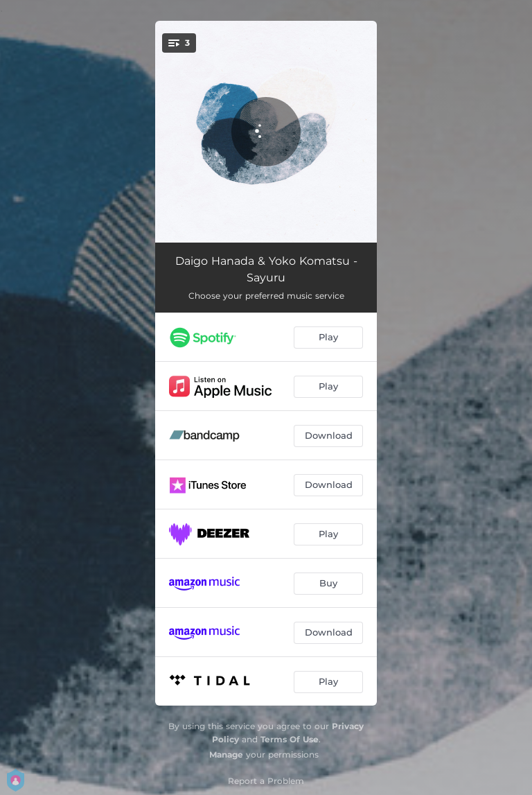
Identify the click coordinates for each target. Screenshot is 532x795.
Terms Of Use (290, 739)
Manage (226, 754)
